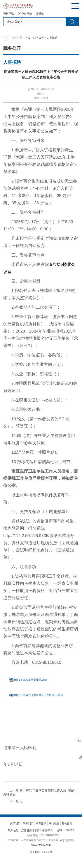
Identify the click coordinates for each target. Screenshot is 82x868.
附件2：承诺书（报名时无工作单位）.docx (38, 695)
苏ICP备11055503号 (41, 852)
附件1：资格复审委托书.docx (30, 680)
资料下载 (9, 14)
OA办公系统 (25, 14)
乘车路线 (41, 823)
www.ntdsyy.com (41, 845)
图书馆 (40, 14)
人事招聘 (52, 38)
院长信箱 (67, 823)
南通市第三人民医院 (43, 109)
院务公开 (39, 38)
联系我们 (28, 823)
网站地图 (54, 823)
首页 (28, 38)
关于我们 (15, 823)
